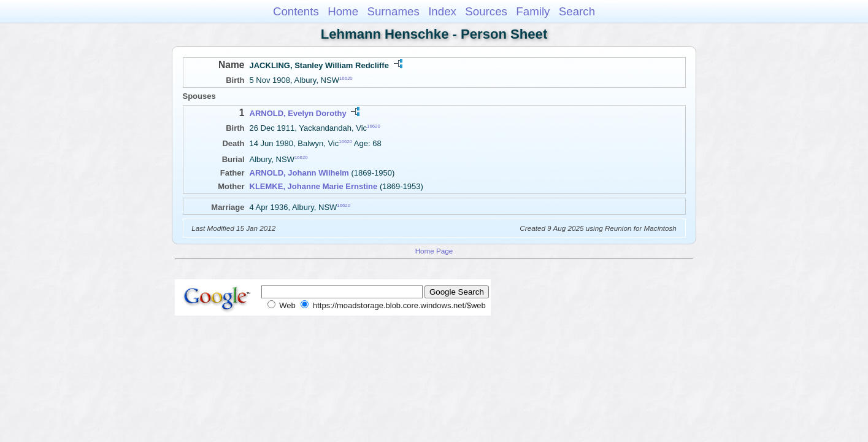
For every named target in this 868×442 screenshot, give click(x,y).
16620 (346, 78)
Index (442, 11)
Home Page (434, 251)
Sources (486, 11)
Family (533, 11)
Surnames (393, 11)
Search (577, 11)
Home (343, 11)
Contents (296, 11)
